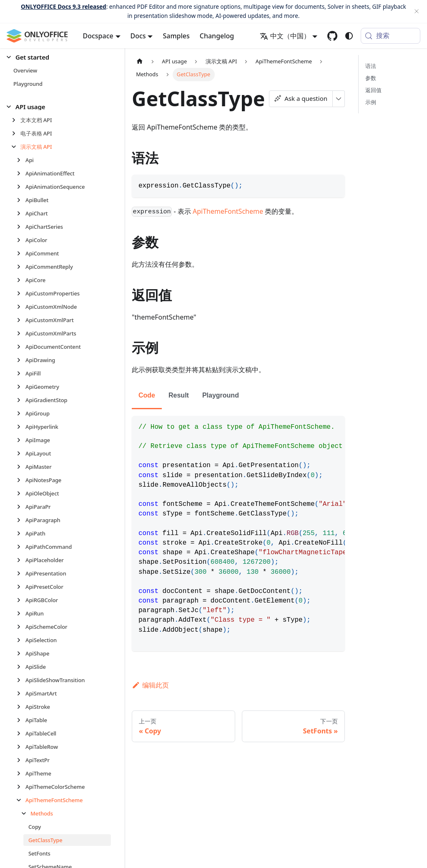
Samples (176, 36)
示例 (371, 102)
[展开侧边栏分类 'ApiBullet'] (21, 200)
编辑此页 (150, 685)
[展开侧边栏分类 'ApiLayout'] (21, 453)
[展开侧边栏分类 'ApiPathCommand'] (21, 547)
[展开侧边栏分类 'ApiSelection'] (21, 640)
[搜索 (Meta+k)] (391, 36)
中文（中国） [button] (285, 36)
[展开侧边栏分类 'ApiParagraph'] (21, 520)
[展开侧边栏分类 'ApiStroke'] (21, 707)
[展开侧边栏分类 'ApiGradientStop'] (21, 400)
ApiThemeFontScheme (228, 211)
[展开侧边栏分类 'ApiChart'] (21, 213)
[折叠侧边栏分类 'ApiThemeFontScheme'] (21, 800)
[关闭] (417, 11)
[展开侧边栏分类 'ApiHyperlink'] (21, 427)
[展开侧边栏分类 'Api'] (21, 160)
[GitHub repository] (332, 36)
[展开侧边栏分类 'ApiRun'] (21, 613)
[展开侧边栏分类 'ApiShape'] (21, 653)
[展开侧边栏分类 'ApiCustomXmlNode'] (21, 307)
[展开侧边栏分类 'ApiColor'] (21, 240)
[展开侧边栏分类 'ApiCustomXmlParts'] (21, 333)
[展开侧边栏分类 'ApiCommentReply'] (21, 267)
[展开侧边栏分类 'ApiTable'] (21, 720)
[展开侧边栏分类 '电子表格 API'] (16, 133)
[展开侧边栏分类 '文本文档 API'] (16, 120)
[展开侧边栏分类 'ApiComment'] (21, 253)
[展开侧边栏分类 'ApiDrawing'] (21, 360)
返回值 (373, 90)
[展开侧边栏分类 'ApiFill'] (21, 373)
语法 (371, 66)
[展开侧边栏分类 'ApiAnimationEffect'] (21, 173)
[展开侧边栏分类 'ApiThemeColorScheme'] (21, 787)
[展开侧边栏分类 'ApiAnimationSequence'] (21, 187)
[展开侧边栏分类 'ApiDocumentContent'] (21, 347)
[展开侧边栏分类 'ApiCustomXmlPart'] (21, 320)
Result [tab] (179, 395)
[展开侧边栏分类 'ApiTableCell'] (21, 733)
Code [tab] (147, 395)
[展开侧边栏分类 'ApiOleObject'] (21, 493)
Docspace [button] (98, 36)
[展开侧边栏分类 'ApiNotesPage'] (21, 480)
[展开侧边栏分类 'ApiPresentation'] (21, 573)
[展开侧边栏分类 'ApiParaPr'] (21, 507)
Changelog (217, 36)
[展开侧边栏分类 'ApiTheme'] (21, 773)
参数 (371, 78)
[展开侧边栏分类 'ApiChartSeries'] (21, 227)
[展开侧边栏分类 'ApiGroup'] (21, 413)
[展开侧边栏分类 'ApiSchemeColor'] (21, 627)
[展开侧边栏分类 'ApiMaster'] (21, 467)
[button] (59, 57)
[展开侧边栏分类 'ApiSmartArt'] (21, 693)
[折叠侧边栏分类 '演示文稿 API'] (16, 147)
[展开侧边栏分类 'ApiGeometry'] (21, 387)
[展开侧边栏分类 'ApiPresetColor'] (21, 587)
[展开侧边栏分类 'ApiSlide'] (21, 667)
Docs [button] (138, 36)
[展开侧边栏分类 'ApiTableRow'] (21, 747)
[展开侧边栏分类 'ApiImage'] (21, 440)
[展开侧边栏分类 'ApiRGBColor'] (21, 600)
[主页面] (140, 61)
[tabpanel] (238, 534)
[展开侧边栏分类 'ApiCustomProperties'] (21, 293)
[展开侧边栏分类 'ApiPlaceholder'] (21, 560)
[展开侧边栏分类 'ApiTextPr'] (21, 760)
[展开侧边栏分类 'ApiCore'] (21, 280)
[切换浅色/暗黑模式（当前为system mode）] (349, 36)
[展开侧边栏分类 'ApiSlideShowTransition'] (21, 680)
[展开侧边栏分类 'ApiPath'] (21, 533)
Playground (221, 395)
